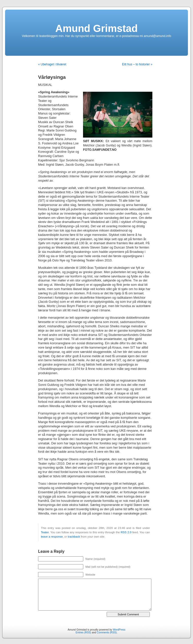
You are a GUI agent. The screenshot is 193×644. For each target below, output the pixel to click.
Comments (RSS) (107, 632)
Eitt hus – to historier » (137, 64)
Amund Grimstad (96, 28)
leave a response (52, 537)
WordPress (119, 630)
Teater (45, 532)
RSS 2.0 (126, 532)
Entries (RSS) (83, 632)
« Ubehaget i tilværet (52, 64)
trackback (74, 537)
